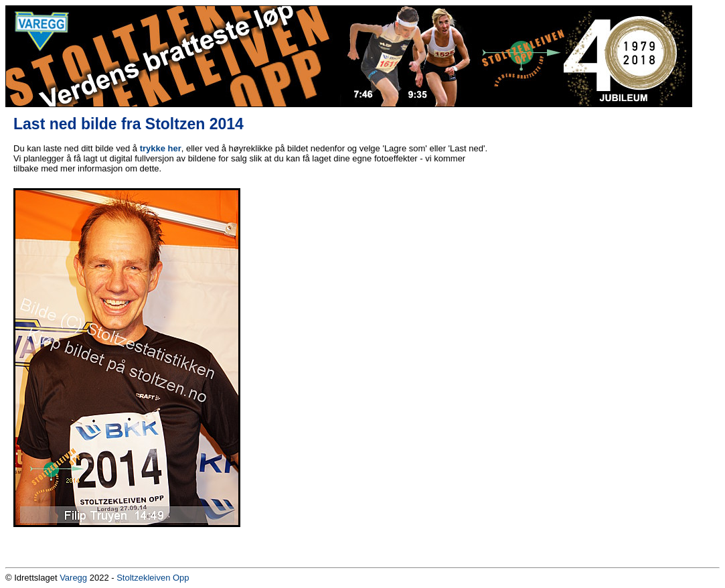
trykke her (161, 148)
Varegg (73, 578)
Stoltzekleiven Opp (153, 578)
